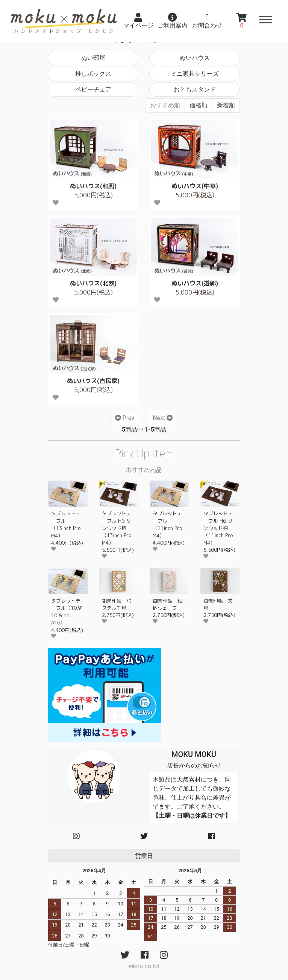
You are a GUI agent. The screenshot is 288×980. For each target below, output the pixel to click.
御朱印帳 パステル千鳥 (117, 604)
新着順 (226, 105)
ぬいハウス (195, 58)
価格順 (199, 105)
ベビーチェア (93, 89)
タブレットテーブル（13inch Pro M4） (66, 524)
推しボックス (93, 74)
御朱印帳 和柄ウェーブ (167, 604)
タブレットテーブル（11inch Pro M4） (167, 524)
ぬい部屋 (93, 58)
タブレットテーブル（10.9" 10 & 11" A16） (67, 612)
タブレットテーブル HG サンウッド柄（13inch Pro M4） (117, 528)
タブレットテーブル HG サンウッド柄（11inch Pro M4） (218, 528)
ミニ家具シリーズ (195, 74)
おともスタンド (195, 89)
